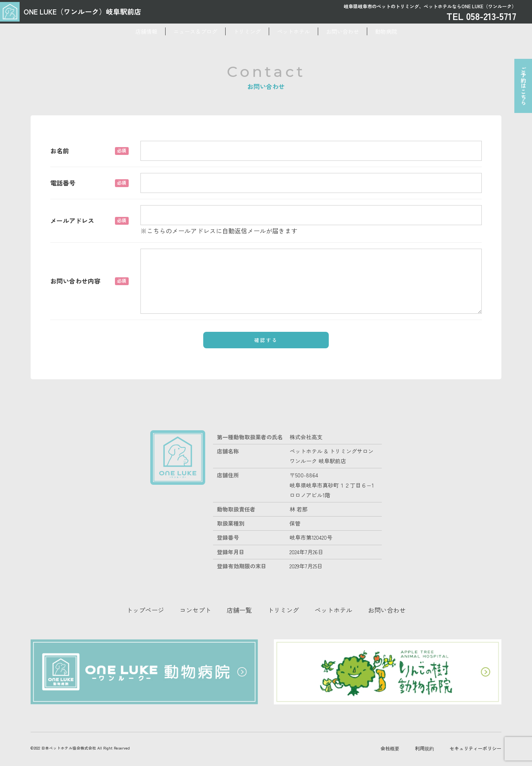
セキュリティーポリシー (476, 722)
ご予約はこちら (521, 91)
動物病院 (425, 31)
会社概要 (390, 722)
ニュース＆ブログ (172, 31)
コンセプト (195, 610)
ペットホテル (301, 31)
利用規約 (425, 722)
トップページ (145, 610)
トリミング (239, 31)
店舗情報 (107, 31)
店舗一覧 (239, 610)
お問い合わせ (366, 31)
